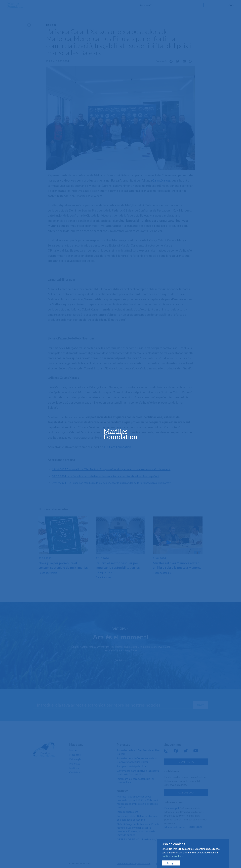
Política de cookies (172, 856)
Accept (171, 863)
